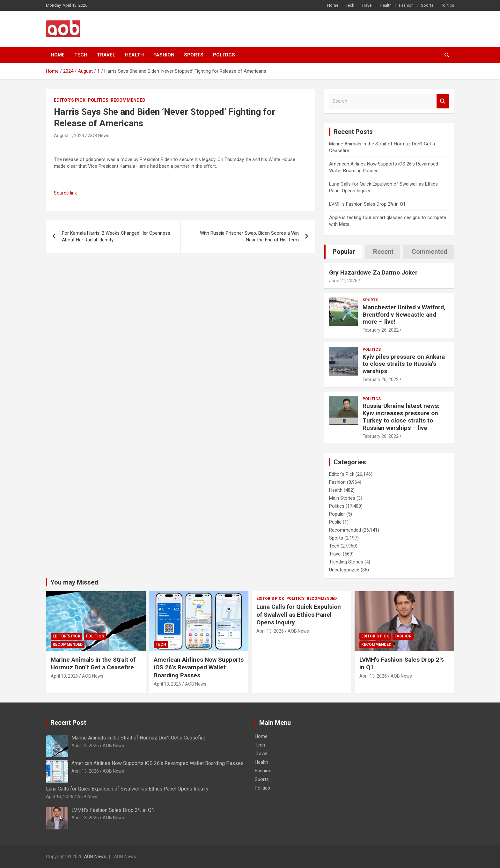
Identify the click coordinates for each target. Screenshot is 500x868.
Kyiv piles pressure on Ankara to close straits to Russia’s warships (404, 364)
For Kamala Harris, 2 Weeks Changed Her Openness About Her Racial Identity (116, 236)
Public (335, 522)
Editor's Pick (70, 100)
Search (443, 101)
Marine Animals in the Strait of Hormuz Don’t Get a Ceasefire (93, 664)
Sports (427, 5)
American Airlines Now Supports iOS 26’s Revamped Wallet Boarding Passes (199, 667)
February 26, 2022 (381, 330)
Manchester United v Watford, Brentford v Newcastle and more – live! (404, 315)
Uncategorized (344, 570)
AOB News (99, 136)
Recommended (128, 100)
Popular (337, 514)
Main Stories (342, 498)
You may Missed (74, 582)
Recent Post (68, 723)
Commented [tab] (430, 252)
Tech (350, 5)
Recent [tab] (383, 252)
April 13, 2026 (64, 676)
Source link (65, 193)
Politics (447, 5)
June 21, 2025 (343, 281)
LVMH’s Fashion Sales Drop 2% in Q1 (367, 204)
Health (386, 5)
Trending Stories (346, 562)
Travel (367, 5)
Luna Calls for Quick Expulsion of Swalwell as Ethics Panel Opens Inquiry (299, 614)
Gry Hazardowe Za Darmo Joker (373, 272)
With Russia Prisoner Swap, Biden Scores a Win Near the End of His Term (249, 236)
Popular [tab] (344, 252)
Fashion (406, 5)
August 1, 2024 (69, 136)
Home (333, 5)
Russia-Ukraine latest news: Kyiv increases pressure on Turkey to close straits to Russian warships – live (401, 417)
